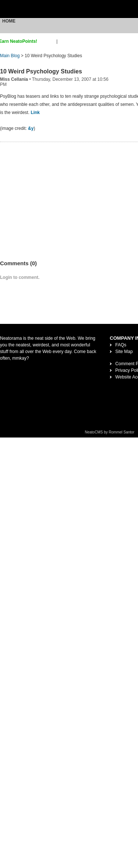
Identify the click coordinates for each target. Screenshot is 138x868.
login (63, 41)
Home (9, 21)
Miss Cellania (14, 79)
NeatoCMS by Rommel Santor (110, 432)
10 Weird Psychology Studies (41, 71)
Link (35, 113)
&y (31, 128)
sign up (48, 41)
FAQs (121, 345)
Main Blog (10, 56)
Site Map (124, 352)
